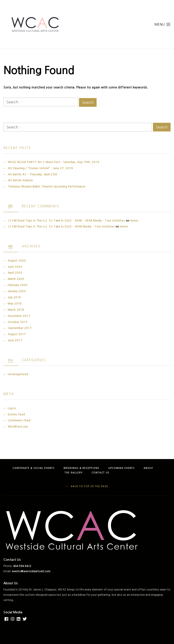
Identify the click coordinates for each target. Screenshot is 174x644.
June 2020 (15, 267)
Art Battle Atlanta (20, 180)
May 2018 (15, 303)
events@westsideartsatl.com (31, 571)
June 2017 (15, 340)
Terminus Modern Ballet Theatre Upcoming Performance (47, 186)
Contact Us (100, 473)
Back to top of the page (87, 486)
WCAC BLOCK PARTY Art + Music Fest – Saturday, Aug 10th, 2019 (53, 162)
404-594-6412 (22, 566)
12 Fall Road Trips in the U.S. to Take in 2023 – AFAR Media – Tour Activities (61, 226)
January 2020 (17, 291)
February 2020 (18, 285)
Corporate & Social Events (34, 468)
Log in (12, 408)
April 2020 (15, 273)
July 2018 (14, 297)
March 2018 (16, 310)
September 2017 (20, 328)
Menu (163, 24)
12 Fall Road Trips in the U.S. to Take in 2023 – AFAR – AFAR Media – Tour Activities (66, 220)
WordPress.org (18, 426)
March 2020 (16, 279)
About (148, 468)
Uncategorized (18, 374)
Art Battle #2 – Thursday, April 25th (33, 174)
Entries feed (16, 414)
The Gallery (74, 473)
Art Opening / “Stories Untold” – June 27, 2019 (40, 168)
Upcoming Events (121, 468)
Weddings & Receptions (81, 468)
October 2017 (18, 322)
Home (134, 220)
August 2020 (17, 261)
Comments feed (19, 420)
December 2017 (19, 316)
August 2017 (17, 334)
